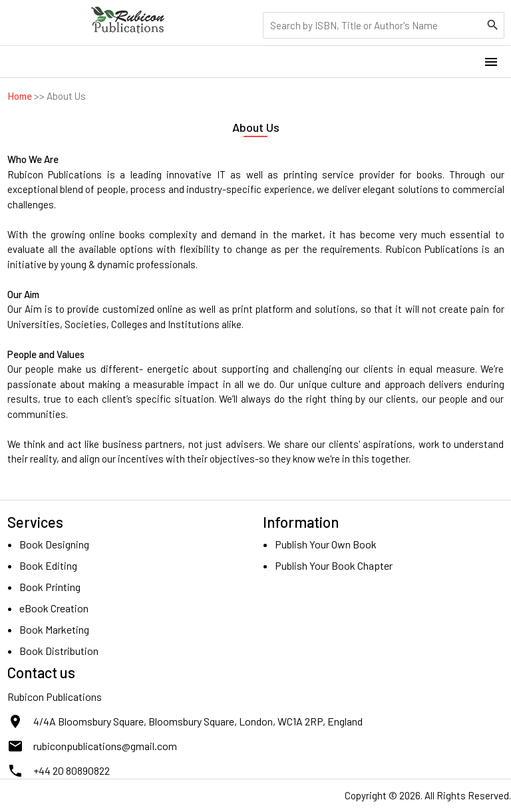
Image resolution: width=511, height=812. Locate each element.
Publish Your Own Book (326, 544)
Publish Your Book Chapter (334, 565)
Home (20, 96)
